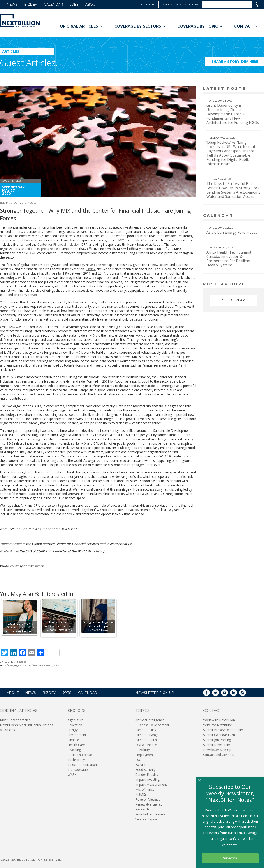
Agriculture (75, 720)
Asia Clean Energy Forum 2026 (232, 232)
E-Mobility (143, 750)
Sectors (77, 711)
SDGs (56, 665)
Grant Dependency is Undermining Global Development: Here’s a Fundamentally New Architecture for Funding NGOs (233, 114)
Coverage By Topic (200, 26)
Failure (140, 765)
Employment (145, 755)
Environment (77, 735)
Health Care (76, 745)
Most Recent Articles (15, 720)
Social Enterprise (80, 755)
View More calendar (249, 216)
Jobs (74, 5)
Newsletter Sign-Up (217, 750)
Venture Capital (146, 819)
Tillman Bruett (10, 203)
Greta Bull (29, 203)
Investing (74, 750)
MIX (121, 240)
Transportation (79, 770)
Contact (246, 26)
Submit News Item (217, 745)
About (91, 5)
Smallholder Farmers (151, 814)
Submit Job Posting (217, 740)
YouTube (228, 694)
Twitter (219, 694)
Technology (76, 760)
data (11, 665)
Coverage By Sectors (140, 26)
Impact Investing (147, 779)
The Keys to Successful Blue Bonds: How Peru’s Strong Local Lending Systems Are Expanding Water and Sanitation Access (234, 190)
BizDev (31, 5)
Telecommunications (83, 765)
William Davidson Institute (180, 4)
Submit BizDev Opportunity (223, 730)
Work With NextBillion (219, 720)
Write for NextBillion (218, 725)
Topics (142, 711)
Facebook (210, 694)
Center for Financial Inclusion (59, 244)
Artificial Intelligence (150, 720)
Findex (90, 269)
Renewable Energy (149, 804)
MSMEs (141, 794)
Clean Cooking (146, 730)
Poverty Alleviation (149, 799)
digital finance (23, 665)
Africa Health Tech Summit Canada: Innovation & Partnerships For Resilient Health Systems (229, 259)
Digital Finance (146, 745)
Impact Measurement (151, 784)
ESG (138, 760)
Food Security (145, 770)
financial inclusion (42, 665)
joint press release (47, 249)
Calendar (53, 5)
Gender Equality (147, 775)
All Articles (7, 730)
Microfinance (145, 789)
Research (142, 809)
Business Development (152, 725)
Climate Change (147, 735)
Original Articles (81, 26)
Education (75, 725)
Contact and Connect (219, 755)
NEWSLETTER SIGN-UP (155, 693)
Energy (73, 730)
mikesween (36, 566)
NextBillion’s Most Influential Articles (27, 725)
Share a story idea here (238, 63)
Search (258, 4)
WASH (72, 775)
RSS (246, 694)
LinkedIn (237, 694)
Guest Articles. (29, 63)
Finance (22, 662)
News (12, 5)
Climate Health (146, 740)
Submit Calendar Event (220, 735)
